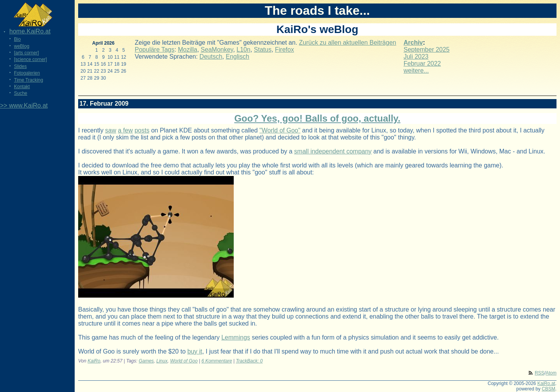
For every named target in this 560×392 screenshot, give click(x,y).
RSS (540, 373)
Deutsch (211, 57)
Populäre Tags (155, 50)
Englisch (237, 57)
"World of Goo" (280, 130)
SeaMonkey (217, 50)
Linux (162, 361)
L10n (243, 50)
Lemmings (236, 337)
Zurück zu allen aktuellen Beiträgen (348, 43)
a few (125, 130)
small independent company (333, 151)
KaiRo (94, 361)
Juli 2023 (416, 57)
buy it (195, 351)
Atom (551, 373)
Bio (17, 39)
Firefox (284, 50)
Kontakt (22, 87)
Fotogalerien (27, 73)
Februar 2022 (422, 64)
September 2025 (427, 50)
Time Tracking (29, 80)
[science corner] (31, 59)
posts (142, 130)
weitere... (416, 71)
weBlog (22, 46)
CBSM (549, 389)
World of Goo (184, 361)
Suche (21, 93)
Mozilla (187, 50)
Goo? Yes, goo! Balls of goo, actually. (317, 118)
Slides (20, 66)
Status (263, 50)
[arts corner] (26, 53)
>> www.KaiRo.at (24, 105)
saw (110, 130)
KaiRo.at (546, 383)
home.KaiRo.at (30, 31)
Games (146, 361)
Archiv (413, 43)
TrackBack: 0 (249, 361)
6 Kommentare (217, 361)
